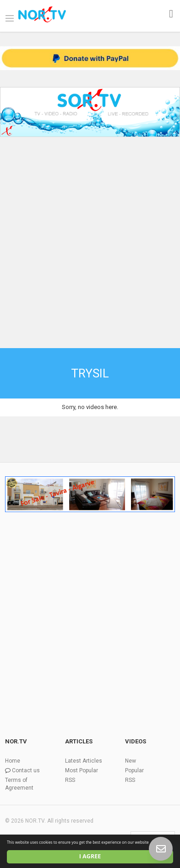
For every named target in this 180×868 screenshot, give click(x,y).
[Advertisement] (90, 236)
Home (13, 761)
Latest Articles (84, 761)
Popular (134, 770)
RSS (70, 780)
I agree (90, 856)
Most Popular (82, 770)
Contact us (26, 770)
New (131, 761)
